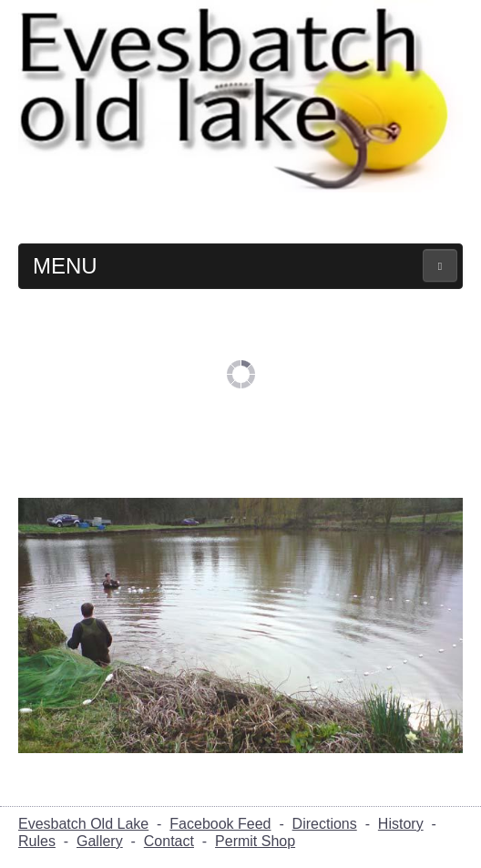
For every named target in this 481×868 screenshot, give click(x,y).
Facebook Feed (220, 824)
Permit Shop (255, 841)
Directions (325, 824)
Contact (169, 841)
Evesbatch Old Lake (83, 824)
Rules (37, 841)
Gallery (100, 841)
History (401, 824)
